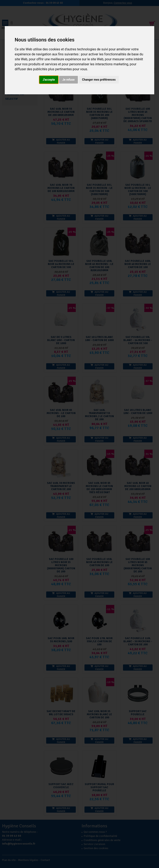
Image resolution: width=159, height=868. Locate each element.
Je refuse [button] (68, 80)
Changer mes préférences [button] (99, 80)
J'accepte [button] (49, 80)
